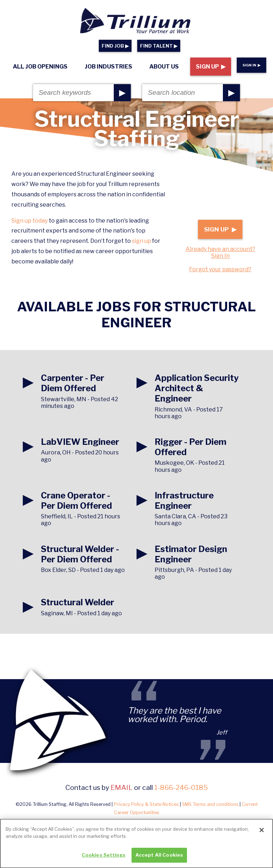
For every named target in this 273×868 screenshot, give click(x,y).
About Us (164, 67)
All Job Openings (40, 67)
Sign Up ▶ (211, 67)
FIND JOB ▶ (115, 46)
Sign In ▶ (251, 65)
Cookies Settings (104, 860)
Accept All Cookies (159, 860)
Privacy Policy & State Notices (146, 804)
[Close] (262, 835)
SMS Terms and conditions (210, 804)
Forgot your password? (220, 269)
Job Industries (108, 67)
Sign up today (30, 221)
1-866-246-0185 (181, 787)
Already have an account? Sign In (220, 252)
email (122, 787)
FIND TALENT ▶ (159, 46)
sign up (141, 241)
